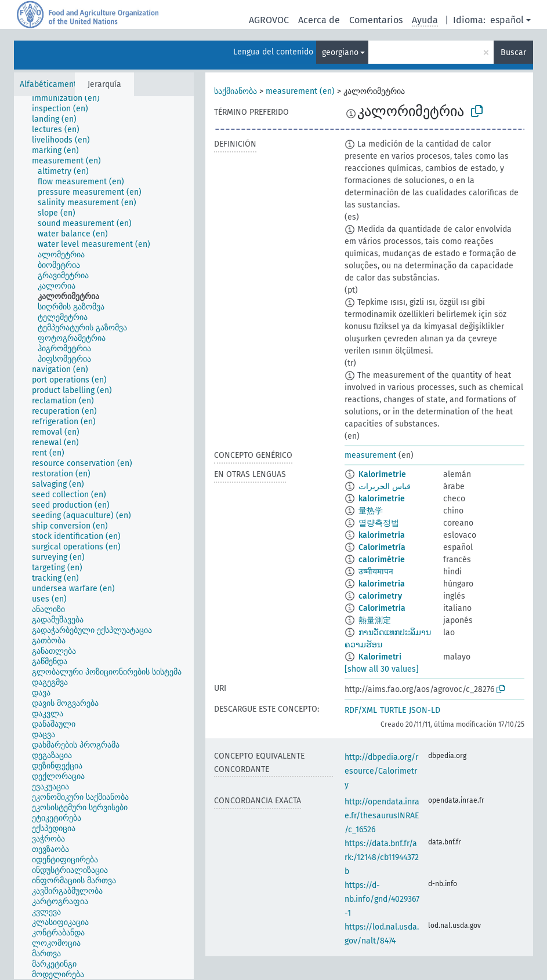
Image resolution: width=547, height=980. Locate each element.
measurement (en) (300, 91)
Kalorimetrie (382, 474)
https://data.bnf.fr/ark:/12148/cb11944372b (382, 857)
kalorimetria (382, 535)
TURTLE (393, 710)
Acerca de (319, 20)
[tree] (104, 538)
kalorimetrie (382, 499)
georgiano (340, 52)
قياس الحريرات (385, 487)
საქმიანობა (236, 91)
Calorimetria (382, 608)
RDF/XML (361, 710)
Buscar (513, 52)
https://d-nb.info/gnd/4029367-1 (382, 899)
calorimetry (380, 596)
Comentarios (376, 20)
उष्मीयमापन (376, 572)
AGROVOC (269, 20)
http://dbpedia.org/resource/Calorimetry (381, 771)
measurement (370, 455)
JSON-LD (425, 710)
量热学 (371, 511)
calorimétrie (382, 560)
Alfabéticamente (50, 84)
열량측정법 (379, 523)
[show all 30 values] (382, 669)
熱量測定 (375, 620)
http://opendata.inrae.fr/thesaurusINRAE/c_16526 (382, 816)
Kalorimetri (380, 657)
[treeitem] (71, 99)
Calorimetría (382, 547)
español (507, 20)
